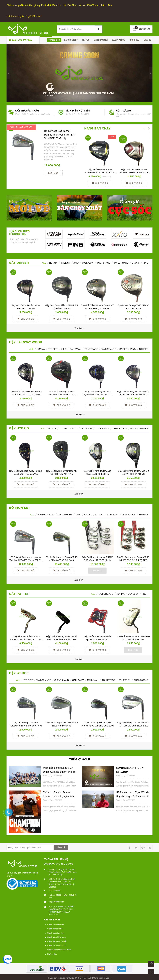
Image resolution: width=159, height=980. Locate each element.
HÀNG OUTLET (71, 39)
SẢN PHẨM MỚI (101, 39)
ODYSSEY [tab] (133, 593)
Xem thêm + (79, 414)
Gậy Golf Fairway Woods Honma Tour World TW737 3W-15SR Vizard (26, 394)
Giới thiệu (134, 39)
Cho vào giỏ (100, 182)
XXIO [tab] (76, 262)
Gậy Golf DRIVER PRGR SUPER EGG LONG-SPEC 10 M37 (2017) (101, 172)
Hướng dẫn (52, 953)
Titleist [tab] (65, 262)
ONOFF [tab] (136, 262)
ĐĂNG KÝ (61, 847)
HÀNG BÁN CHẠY (97, 128)
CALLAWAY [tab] (113, 514)
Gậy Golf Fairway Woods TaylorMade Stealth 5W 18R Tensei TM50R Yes (62, 394)
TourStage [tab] (104, 262)
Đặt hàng (53, 173)
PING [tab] (133, 348)
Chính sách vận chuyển (57, 941)
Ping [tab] (145, 262)
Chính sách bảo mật (56, 932)
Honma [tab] (120, 593)
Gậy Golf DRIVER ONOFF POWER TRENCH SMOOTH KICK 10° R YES (134, 172)
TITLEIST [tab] (143, 514)
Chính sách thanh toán (57, 945)
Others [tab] (144, 348)
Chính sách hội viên (56, 924)
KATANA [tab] (100, 514)
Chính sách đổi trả (55, 928)
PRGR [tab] (145, 593)
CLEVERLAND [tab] (62, 679)
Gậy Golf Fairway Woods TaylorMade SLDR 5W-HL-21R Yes (98, 394)
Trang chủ (54, 39)
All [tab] (31, 348)
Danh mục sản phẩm (21, 39)
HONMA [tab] (53, 262)
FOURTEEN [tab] (124, 679)
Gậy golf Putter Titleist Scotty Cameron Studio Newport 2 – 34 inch (26, 639)
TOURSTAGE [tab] (129, 514)
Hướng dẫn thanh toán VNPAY (60, 949)
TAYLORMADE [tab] (65, 514)
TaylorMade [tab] (121, 262)
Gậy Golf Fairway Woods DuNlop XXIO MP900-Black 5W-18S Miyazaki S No (134, 394)
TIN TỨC (86, 39)
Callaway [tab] (88, 262)
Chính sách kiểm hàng (57, 937)
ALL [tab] (44, 262)
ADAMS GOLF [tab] (141, 679)
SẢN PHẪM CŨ (119, 39)
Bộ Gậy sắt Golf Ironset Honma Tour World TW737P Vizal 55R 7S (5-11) (60, 134)
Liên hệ (147, 39)
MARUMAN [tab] (93, 679)
